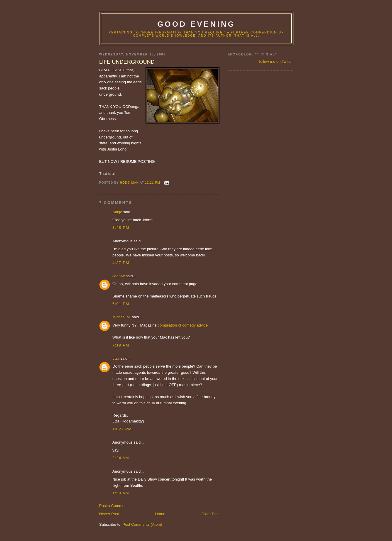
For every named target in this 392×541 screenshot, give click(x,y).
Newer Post (109, 514)
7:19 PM (121, 345)
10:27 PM (122, 429)
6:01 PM (121, 304)
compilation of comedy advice (183, 325)
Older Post (211, 514)
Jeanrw (119, 276)
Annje (117, 212)
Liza (116, 358)
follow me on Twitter (276, 61)
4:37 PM (121, 263)
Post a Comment (113, 506)
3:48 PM (121, 228)
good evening (196, 24)
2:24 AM (121, 458)
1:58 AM (121, 493)
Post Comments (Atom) (142, 524)
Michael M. (122, 317)
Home (160, 514)
